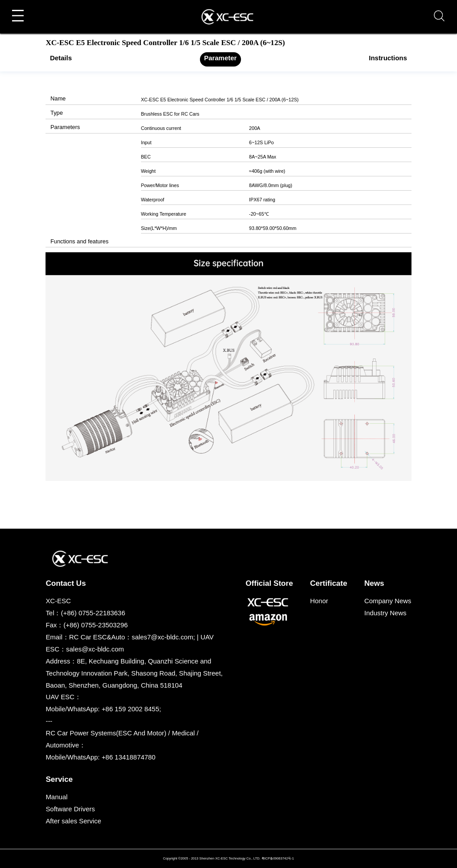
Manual (56, 797)
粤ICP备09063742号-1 (278, 858)
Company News (388, 601)
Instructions (388, 58)
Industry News (385, 613)
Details (61, 58)
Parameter (220, 58)
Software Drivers (70, 809)
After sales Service (73, 821)
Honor (319, 601)
